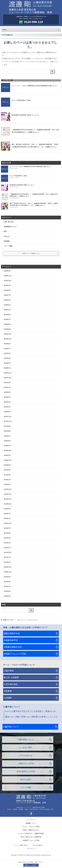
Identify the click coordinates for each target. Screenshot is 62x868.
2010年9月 (7, 577)
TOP (8, 620)
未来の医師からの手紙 (26, 772)
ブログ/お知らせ (26, 756)
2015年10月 (8, 489)
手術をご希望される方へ (31, 830)
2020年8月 (7, 441)
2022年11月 (8, 373)
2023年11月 (8, 339)
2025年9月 (7, 285)
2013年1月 (7, 518)
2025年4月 (7, 300)
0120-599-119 (34, 22)
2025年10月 (8, 281)
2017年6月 (7, 475)
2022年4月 (7, 402)
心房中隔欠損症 (11, 684)
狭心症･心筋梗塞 (11, 677)
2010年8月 (7, 582)
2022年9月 (7, 383)
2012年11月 (8, 523)
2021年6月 (7, 431)
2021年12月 (8, 417)
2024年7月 (7, 319)
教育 (5, 231)
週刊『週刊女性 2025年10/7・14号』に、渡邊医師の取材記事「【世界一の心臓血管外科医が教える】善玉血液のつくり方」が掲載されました (34, 205)
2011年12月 (8, 552)
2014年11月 (8, 499)
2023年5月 (7, 358)
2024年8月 (7, 315)
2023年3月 (7, 363)
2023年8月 (7, 344)
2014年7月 (7, 514)
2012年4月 (7, 538)
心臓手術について (11, 727)
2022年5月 (7, 397)
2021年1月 (7, 436)
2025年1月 (7, 310)
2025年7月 (7, 295)
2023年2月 (7, 368)
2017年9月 (7, 470)
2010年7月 (7, 586)
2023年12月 (8, 334)
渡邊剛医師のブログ (10, 227)
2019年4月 (7, 455)
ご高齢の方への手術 (26, 764)
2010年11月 (8, 572)
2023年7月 (7, 349)
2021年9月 (7, 426)
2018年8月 (7, 465)
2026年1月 (7, 271)
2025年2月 (7, 305)
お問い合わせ (24, 845)
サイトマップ (31, 849)
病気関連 (7, 241)
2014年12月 (8, 494)
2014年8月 (7, 509)
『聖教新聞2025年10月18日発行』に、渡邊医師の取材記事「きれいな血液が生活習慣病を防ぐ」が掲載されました (34, 196)
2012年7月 (7, 528)
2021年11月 (8, 421)
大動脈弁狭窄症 (11, 640)
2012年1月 (7, 548)
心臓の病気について (26, 740)
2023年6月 (7, 353)
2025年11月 (8, 276)
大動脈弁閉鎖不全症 (13, 647)
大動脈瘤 (8, 691)
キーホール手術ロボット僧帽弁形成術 (31, 833)
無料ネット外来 (30, 865)
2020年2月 (7, 446)
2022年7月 (7, 387)
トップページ (31, 820)
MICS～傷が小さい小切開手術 (31, 837)
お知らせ (7, 236)
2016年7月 (7, 480)
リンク (17, 845)
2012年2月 (7, 543)
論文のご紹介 (26, 780)
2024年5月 (7, 329)
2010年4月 (7, 596)
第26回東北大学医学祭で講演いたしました (26, 115)
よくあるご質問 (26, 748)
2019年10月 (8, 450)
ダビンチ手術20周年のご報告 (21, 100)
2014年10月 (8, 504)
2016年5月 (7, 484)
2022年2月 (7, 412)
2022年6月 (7, 392)
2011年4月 (7, 562)
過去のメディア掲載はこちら (40, 253)
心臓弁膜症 (9, 671)
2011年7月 (7, 557)
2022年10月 (8, 378)
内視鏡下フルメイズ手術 (15, 654)
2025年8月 (7, 290)
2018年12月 (8, 460)
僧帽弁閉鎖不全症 (12, 633)
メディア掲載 (8, 246)
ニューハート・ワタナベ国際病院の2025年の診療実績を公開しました (34, 86)
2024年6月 (7, 324)
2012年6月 (7, 533)
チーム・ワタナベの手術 (31, 827)
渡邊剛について (31, 823)
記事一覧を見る (9, 222)
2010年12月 (8, 567)
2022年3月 (7, 407)
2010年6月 (7, 591)
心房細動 (8, 698)
